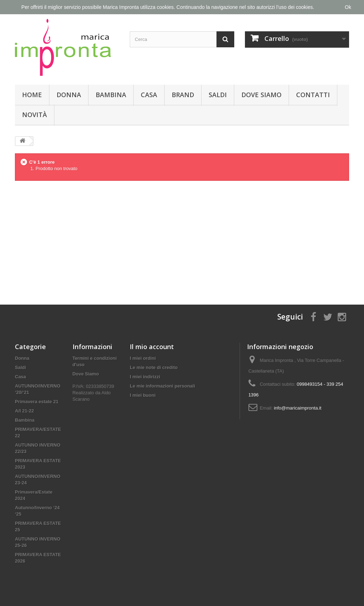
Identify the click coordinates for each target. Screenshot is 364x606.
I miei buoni (143, 395)
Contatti (313, 95)
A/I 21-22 (24, 411)
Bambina (111, 95)
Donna (69, 95)
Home (32, 95)
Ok (348, 7)
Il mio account (152, 347)
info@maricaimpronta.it (298, 408)
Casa (149, 95)
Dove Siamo (261, 95)
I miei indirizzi (145, 377)
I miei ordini (143, 358)
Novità (34, 115)
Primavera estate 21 (37, 402)
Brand (183, 95)
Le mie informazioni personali (162, 386)
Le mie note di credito (154, 367)
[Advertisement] (182, 237)
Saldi (218, 95)
